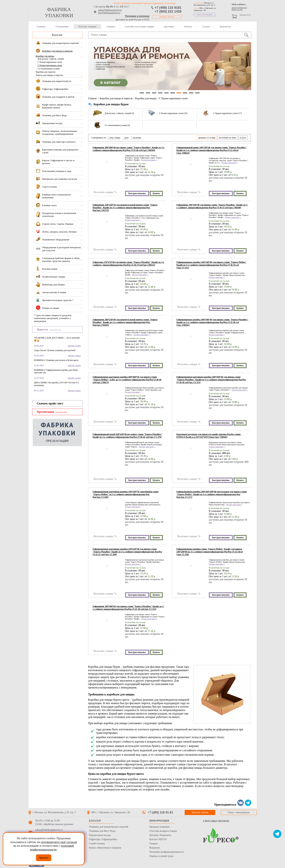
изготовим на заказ (228, 138)
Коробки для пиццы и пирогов (116, 98)
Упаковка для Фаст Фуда (102, 831)
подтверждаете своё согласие (59, 842)
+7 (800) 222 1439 (168, 11)
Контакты (225, 26)
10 (197, 93)
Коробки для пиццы (45, 56)
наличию (137, 138)
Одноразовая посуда (100, 835)
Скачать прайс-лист (50, 403)
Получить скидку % (105, 192)
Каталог (57, 35)
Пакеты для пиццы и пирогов (49, 75)
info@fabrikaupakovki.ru (109, 13)
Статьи (206, 26)
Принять (44, 858)
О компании (62, 26)
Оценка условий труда (161, 856)
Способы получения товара (139, 26)
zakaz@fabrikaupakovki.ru (110, 10)
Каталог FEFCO (158, 839)
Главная (41, 26)
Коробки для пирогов (46, 72)
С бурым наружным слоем (50, 65)
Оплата (188, 26)
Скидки (111, 26)
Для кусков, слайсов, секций (51, 59)
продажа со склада (207, 138)
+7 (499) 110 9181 (168, 8)
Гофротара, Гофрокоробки (103, 839)
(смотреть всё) (55, 330)
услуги (243, 138)
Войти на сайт (237, 10)
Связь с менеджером (205, 14)
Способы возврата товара (163, 831)
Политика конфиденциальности (167, 852)
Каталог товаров (87, 26)
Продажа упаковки (159, 827)
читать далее (74, 346)
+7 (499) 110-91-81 (160, 812)
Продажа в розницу (137, 16)
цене (127, 138)
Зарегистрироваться (239, 8)
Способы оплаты (216, 821)
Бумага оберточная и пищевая (105, 848)
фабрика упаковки (59, 12)
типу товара (115, 138)
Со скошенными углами (49, 69)
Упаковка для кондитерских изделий (109, 827)
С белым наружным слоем (50, 62)
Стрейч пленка (97, 844)
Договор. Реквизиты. (161, 835)
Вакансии (155, 848)
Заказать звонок (167, 17)
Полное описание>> (149, 160)
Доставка (169, 26)
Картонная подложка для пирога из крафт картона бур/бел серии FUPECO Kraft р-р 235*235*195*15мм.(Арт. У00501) (209, 436)
